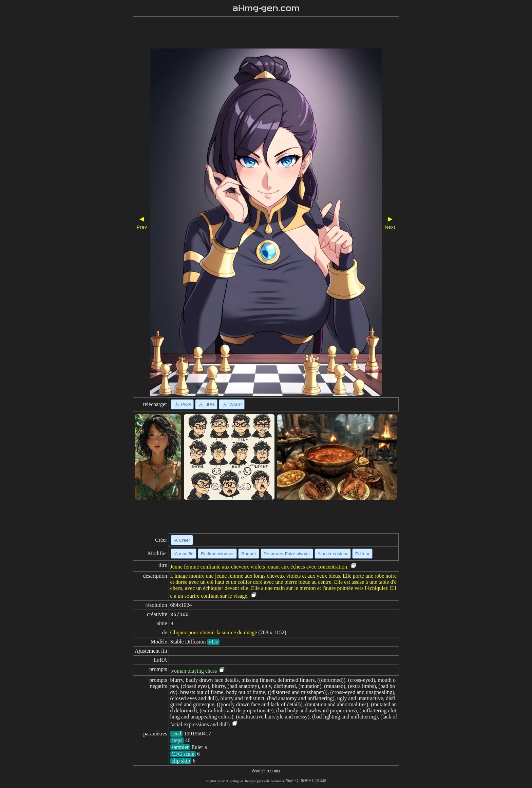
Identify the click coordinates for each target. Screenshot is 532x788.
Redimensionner (217, 554)
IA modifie (184, 554)
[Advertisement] (266, 33)
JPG (206, 404)
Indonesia (277, 781)
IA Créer (182, 540)
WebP (232, 404)
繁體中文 (308, 781)
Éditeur (362, 554)
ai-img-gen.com (266, 8)
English (211, 781)
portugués (236, 781)
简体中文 (292, 781)
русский (263, 781)
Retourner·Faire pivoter (287, 554)
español (223, 781)
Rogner (249, 554)
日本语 (321, 781)
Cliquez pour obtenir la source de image (214, 632)
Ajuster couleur (333, 554)
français (250, 781)
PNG (182, 404)
